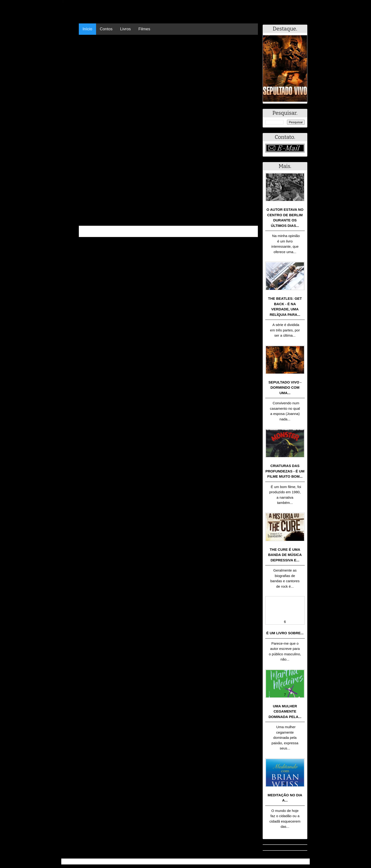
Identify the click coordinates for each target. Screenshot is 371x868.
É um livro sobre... (285, 633)
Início (87, 29)
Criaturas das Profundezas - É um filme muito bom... (285, 471)
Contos (106, 29)
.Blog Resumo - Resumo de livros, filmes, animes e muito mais (117, 861)
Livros (126, 29)
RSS (304, 861)
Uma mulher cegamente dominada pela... (285, 711)
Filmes (144, 29)
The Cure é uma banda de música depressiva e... (285, 555)
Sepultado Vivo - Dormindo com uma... (285, 388)
